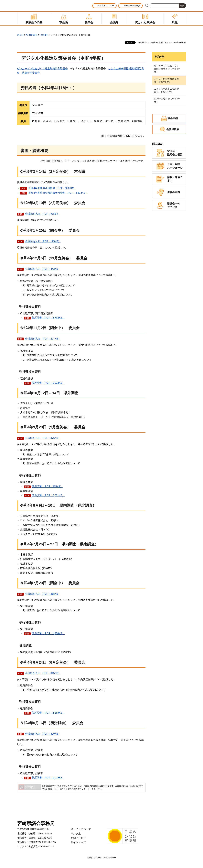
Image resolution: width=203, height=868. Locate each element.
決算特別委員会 (31, 73)
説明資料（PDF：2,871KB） (48, 495)
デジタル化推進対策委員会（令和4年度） (166, 80)
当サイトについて (81, 829)
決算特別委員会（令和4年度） (167, 100)
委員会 (20, 35)
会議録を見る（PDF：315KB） (43, 673)
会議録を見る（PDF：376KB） (43, 438)
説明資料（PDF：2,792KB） (48, 318)
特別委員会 (32, 35)
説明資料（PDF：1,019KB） (48, 778)
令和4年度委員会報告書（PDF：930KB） (52, 188)
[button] (104, 6)
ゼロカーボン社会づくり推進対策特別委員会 (42, 69)
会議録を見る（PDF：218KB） (43, 594)
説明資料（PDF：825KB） (47, 486)
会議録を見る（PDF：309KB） (43, 734)
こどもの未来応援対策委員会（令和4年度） (166, 90)
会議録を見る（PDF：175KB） (43, 241)
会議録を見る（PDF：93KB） (42, 214)
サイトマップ (78, 842)
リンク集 (76, 834)
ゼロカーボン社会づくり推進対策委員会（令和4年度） (167, 69)
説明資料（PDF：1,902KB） (48, 383)
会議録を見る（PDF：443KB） (43, 269)
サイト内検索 (147, 6)
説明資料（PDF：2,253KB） (48, 713)
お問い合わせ (78, 838)
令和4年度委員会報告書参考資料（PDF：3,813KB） (58, 193)
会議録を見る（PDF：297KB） (43, 339)
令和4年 (44, 35)
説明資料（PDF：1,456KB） (48, 633)
